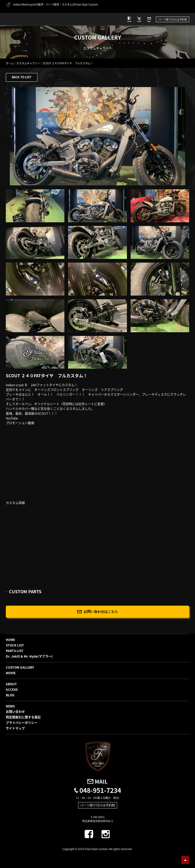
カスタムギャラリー (28, 63)
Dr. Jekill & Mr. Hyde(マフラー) (29, 656)
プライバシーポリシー (22, 723)
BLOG (10, 695)
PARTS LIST (15, 651)
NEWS (10, 706)
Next (183, 136)
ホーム (10, 63)
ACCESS (12, 689)
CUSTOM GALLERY (20, 667)
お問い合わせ (15, 712)
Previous (12, 136)
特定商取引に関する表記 (23, 717)
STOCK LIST (15, 645)
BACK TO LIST (22, 77)
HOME (10, 640)
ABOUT (11, 684)
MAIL (101, 781)
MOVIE (11, 673)
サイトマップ (15, 728)
